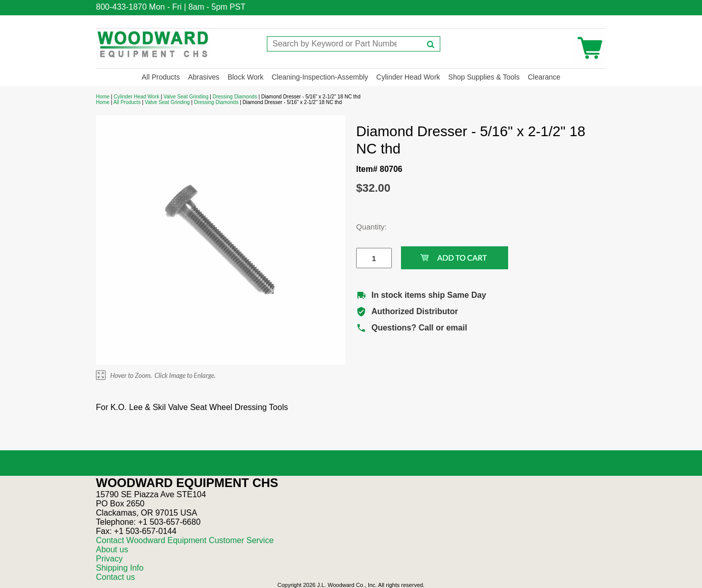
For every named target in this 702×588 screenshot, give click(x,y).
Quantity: (366, 227)
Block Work (246, 77)
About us (112, 549)
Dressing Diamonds (235, 97)
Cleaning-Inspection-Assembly (320, 77)
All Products (161, 77)
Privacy (109, 559)
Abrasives (203, 77)
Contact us (115, 577)
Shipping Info (120, 568)
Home (103, 97)
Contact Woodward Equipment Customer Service (185, 540)
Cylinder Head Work (408, 77)
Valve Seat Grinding (186, 97)
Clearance (544, 77)
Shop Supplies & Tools (484, 77)
